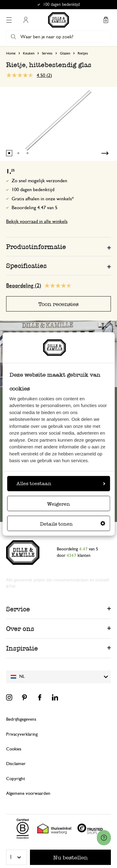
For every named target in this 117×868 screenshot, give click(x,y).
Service (18, 609)
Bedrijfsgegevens (21, 719)
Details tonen (73, 524)
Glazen (65, 53)
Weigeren (59, 504)
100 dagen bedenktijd (33, 190)
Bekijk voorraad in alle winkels (37, 221)
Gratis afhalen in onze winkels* (43, 199)
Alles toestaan (61, 483)
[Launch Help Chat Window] (104, 838)
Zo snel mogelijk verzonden (39, 181)
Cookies (14, 749)
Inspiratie (22, 648)
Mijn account (26, 20)
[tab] (59, 247)
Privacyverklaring (22, 734)
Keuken (29, 53)
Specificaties (26, 266)
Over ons (20, 629)
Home (11, 53)
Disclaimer (16, 764)
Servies (47, 53)
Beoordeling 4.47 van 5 (35, 208)
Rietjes (83, 53)
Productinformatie (36, 247)
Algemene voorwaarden (28, 793)
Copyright (16, 779)
